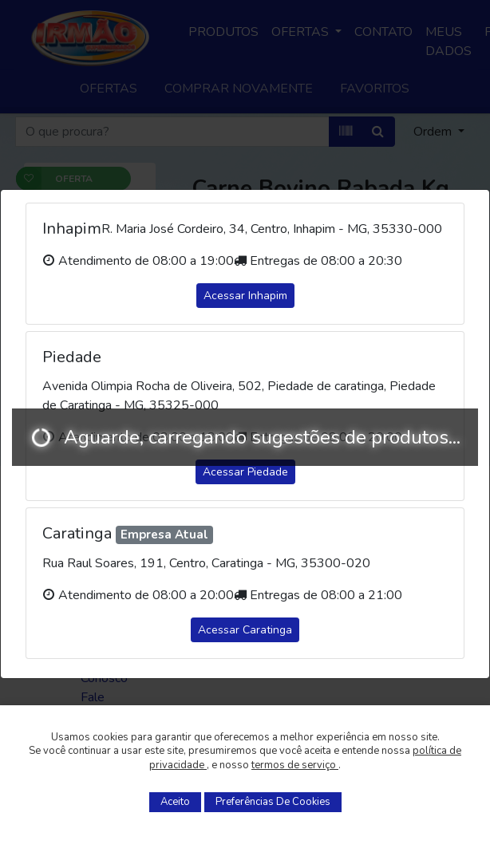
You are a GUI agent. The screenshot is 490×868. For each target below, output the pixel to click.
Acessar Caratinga (245, 630)
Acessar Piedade (245, 472)
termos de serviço (295, 765)
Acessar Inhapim (245, 296)
